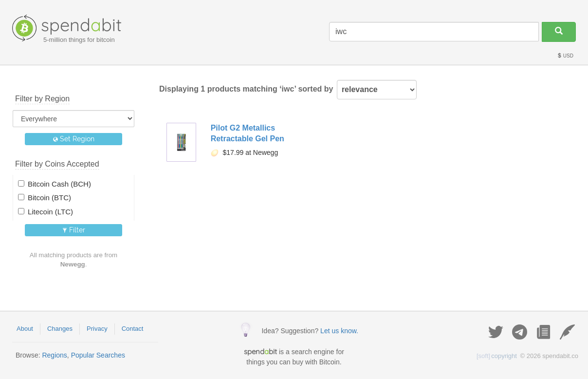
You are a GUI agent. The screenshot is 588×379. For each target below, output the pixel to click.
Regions (54, 355)
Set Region (74, 139)
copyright (497, 356)
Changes (60, 329)
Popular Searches (98, 355)
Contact (133, 329)
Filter (74, 230)
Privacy (97, 329)
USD (565, 56)
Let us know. (339, 331)
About (25, 329)
